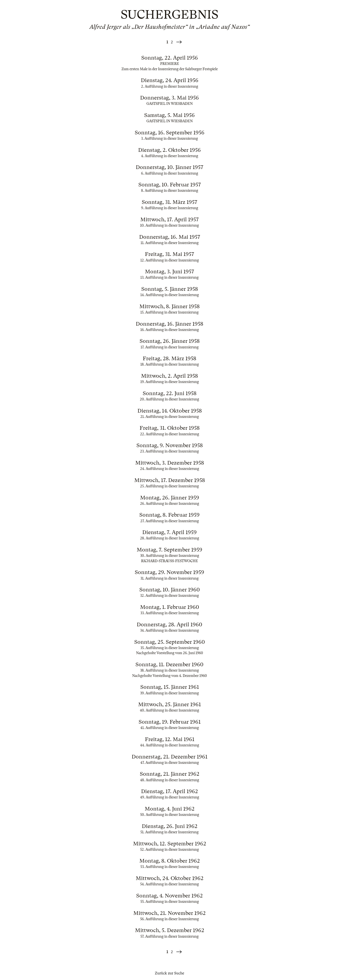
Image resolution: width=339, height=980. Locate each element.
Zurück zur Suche (169, 973)
